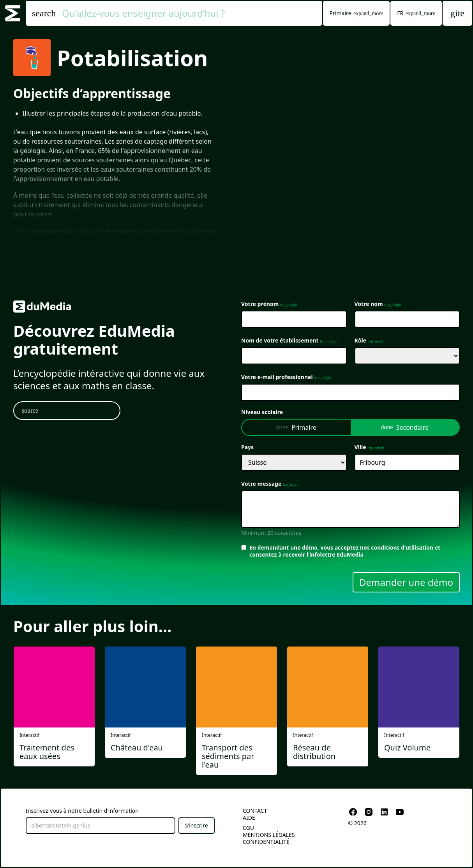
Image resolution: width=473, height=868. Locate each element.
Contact (255, 811)
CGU (248, 828)
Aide (249, 818)
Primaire (296, 427)
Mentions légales (269, 835)
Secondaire (405, 427)
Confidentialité (266, 842)
